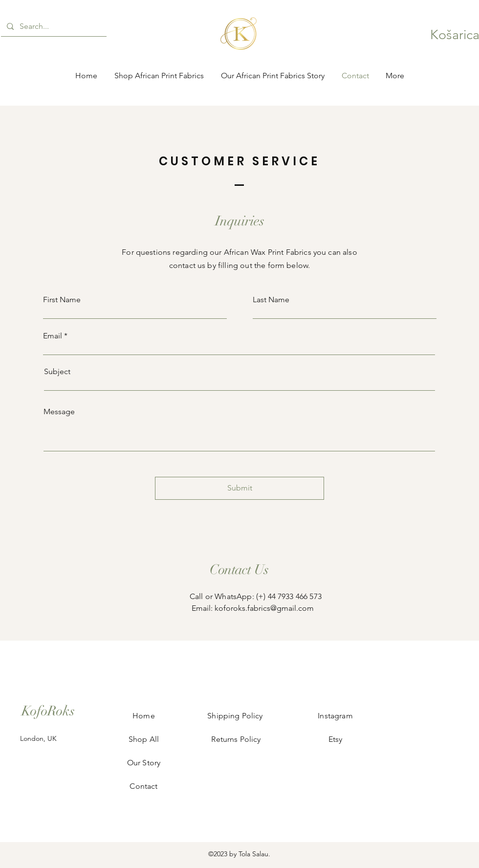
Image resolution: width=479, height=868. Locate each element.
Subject (57, 372)
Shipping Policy (236, 716)
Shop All (144, 739)
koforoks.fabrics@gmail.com (264, 608)
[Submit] (239, 488)
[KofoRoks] (48, 712)
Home (144, 716)
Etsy (335, 739)
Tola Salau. (254, 854)
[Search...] (53, 26)
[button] (453, 34)
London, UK (38, 738)
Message (59, 412)
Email (53, 336)
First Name (62, 300)
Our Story (144, 763)
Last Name (271, 300)
